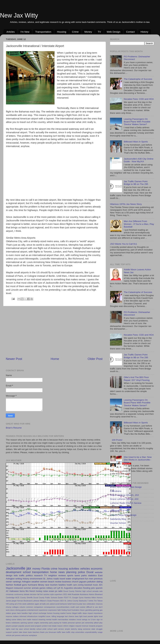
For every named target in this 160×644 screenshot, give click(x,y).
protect (45, 626)
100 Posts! (117, 440)
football (18, 585)
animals (35, 588)
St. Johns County (71, 601)
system (15, 632)
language (60, 616)
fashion (9, 585)
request (78, 626)
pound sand (30, 626)
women (44, 582)
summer (27, 588)
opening (23, 623)
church (75, 582)
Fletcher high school (83, 591)
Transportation (43, 32)
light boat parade (86, 616)
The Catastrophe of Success (138, 79)
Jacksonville (15, 568)
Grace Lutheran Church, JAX (124, 495)
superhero (58, 594)
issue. (48, 616)
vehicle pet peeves (13, 635)
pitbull (96, 623)
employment (78, 579)
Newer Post (14, 359)
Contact (130, 32)
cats (101, 591)
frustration (75, 610)
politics (29, 575)
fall (38, 594)
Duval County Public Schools (45, 598)
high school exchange (37, 613)
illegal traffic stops (79, 613)
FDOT (66, 598)
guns (24, 585)
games (42, 588)
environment (36, 579)
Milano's (43, 601)
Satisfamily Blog (118, 519)
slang (80, 629)
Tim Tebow (98, 601)
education (78, 588)
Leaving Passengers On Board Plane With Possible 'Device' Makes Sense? (137, 122)
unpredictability (91, 632)
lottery (19, 620)
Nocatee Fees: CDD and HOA (139, 99)
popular (21, 626)
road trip (15, 629)
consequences (50, 607)
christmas (10, 594)
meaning (42, 620)
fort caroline (45, 594)
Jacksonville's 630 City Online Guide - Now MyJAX (138, 160)
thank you (44, 632)
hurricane (32, 585)
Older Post (95, 359)
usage (100, 632)
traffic (22, 575)
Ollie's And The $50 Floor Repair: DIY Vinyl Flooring (137, 379)
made (29, 620)
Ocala (49, 601)
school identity (30, 629)
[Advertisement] (54, 175)
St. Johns (48, 579)
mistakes (72, 620)
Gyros (81, 598)
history (26, 579)
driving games (21, 610)
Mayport (9, 588)
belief (70, 604)
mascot (35, 620)
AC (7, 591)
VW (7, 604)
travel (62, 579)
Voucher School (118, 523)
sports (70, 575)
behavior (64, 604)
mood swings (82, 620)
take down (23, 632)
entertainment (33, 610)
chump (8, 607)
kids (16, 575)
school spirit (52, 629)
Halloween (14, 591)
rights (8, 629)
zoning (81, 585)
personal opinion (74, 623)
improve (9, 616)
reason (60, 626)
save (21, 629)
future (82, 610)
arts (48, 604)
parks (84, 575)
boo (84, 604)
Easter (60, 598)
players (9, 626)
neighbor (53, 575)
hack (19, 613)
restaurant (18, 588)
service (61, 629)
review (58, 582)
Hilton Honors (97, 598)
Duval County (69, 591)
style (52, 594)
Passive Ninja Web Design (123, 515)
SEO (62, 601)
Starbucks (83, 601)
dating (99, 582)
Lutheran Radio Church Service (126, 503)
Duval (90, 572)
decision (33, 594)
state (93, 629)
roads (56, 579)
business (67, 582)
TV (99, 32)
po (56, 591)
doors (12, 610)
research (38, 575)
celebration (91, 604)
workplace (33, 635)
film (27, 591)
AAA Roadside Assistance (78, 594)
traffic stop (70, 632)
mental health (51, 620)
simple (67, 629)
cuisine (83, 607)
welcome (25, 635)
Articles (11, 32)
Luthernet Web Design (121, 507)
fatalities (62, 585)
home (54, 572)
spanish (99, 588)
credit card (75, 607)
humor (69, 613)
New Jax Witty (19, 15)
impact (90, 613)
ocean (51, 591)
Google (75, 598)
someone (87, 629)
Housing (62, 32)
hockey (39, 591)
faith (59, 610)
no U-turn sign (94, 620)
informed (23, 616)
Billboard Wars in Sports (136, 142)
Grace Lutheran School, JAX (124, 499)
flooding (87, 588)
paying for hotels (60, 623)
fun (87, 579)
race (47, 585)
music (95, 585)
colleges (15, 607)
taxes (77, 575)
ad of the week (21, 604)
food (69, 610)
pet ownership (87, 623)
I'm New (25, 32)
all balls (43, 604)
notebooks (15, 623)
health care (72, 585)
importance (98, 613)
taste (30, 632)
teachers (36, 632)
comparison (38, 607)
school (27, 572)
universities (80, 632)
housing (63, 569)
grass (14, 613)
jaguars (83, 582)
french (32, 591)
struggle (99, 629)
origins (37, 623)
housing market (59, 613)
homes (50, 613)
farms (22, 591)
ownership (44, 623)
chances (99, 604)
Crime (75, 32)
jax (29, 568)
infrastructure (32, 616)
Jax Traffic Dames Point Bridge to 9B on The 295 (136, 183)
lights (96, 616)
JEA (101, 585)
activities (74, 569)
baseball (88, 585)
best (74, 604)
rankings (17, 582)
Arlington (26, 582)
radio (60, 591)
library (41, 585)
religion (72, 626)
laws (77, 616)
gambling (89, 610)
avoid (57, 604)
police (81, 572)
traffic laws (61, 632)
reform (66, 626)
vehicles (85, 569)
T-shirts (90, 601)
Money (88, 32)
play (101, 623)
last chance (70, 616)
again (37, 604)
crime (54, 569)
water (69, 579)
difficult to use (92, 607)
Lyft (59, 588)
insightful (42, 616)
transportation (40, 572)
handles (25, 613)
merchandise (63, 620)
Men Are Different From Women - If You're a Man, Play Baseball (139, 224)
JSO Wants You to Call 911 (123, 244)
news (61, 572)
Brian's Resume (14, 428)
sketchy (74, 629)
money (36, 569)
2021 (65, 594)
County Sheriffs (26, 598)
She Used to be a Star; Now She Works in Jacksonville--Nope (138, 460)
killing (54, 616)
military (49, 588)
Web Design (113, 32)
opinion (30, 623)
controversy (19, 594)
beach (51, 582)
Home (55, 359)
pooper (15, 626)
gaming (96, 610)
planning (71, 572)
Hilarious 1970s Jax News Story (126, 204)
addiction (31, 604)
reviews (62, 575)
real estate (52, 626)
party (51, 623)
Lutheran (36, 601)
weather (35, 582)
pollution (91, 582)
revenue (85, 626)
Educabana (116, 491)
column (22, 607)
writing (19, 579)
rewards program (96, 626)
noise (45, 591)
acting (12, 604)
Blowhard (99, 594)
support (9, 632)
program (38, 626)
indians (16, 616)
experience (43, 610)
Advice (92, 594)
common (30, 607)
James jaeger (11, 601)
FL (70, 598)
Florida (46, 569)
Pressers (56, 601)
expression (52, 610)
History (144, 32)
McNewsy (115, 511)
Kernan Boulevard (25, 601)
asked (52, 604)
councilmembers (63, 607)
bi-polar (79, 604)
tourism (54, 585)
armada (95, 591)
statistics (92, 575)
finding (64, 610)
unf (55, 588)
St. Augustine (67, 588)
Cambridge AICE (13, 598)
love (24, 620)
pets (93, 588)
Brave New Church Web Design (126, 487)
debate (27, 594)
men (91, 579)
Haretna (87, 598)
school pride (41, 629)
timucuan (52, 632)
